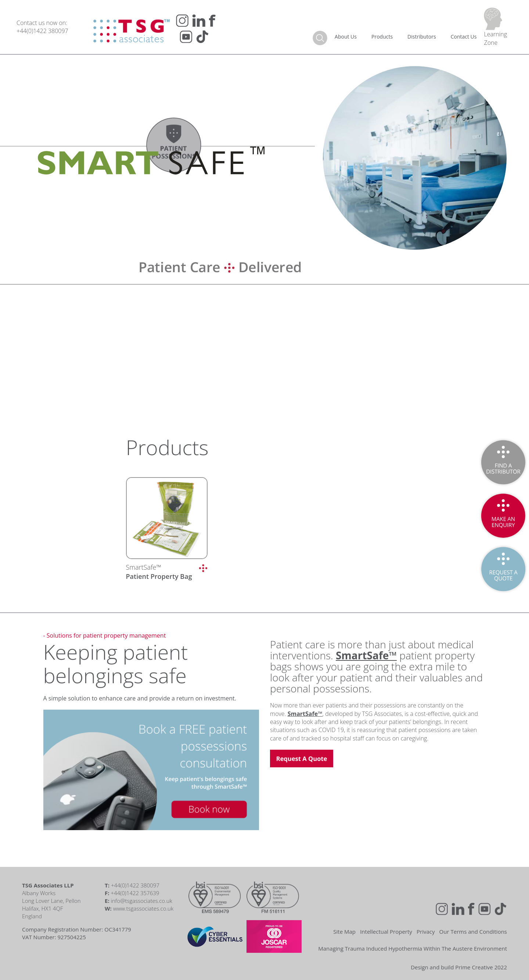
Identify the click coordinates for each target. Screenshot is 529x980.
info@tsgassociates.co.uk (142, 901)
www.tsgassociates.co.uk (143, 908)
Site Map (344, 932)
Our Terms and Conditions (473, 932)
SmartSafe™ (159, 572)
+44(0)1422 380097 (42, 31)
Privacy (426, 932)
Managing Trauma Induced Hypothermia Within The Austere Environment (413, 948)
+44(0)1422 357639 (135, 893)
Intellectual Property (386, 932)
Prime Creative (474, 967)
